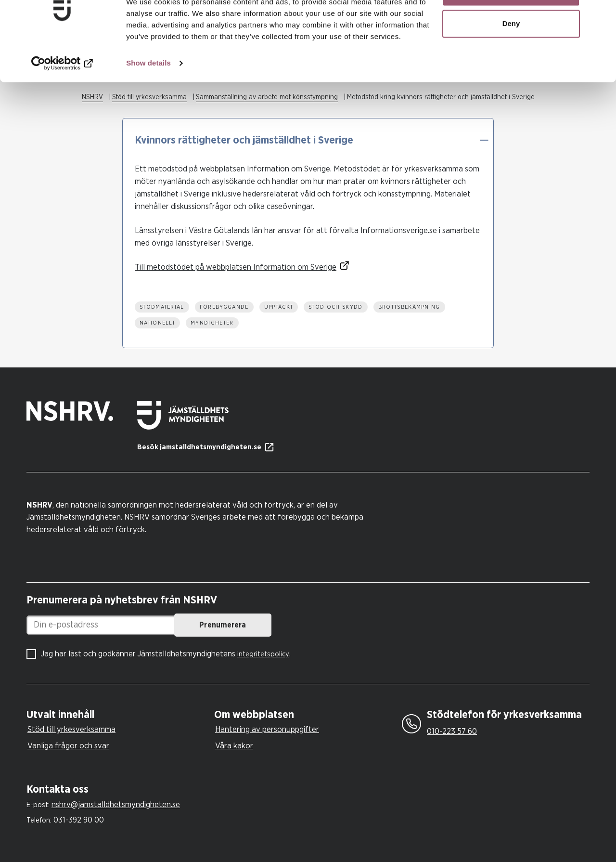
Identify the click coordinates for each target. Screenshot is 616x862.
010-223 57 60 (452, 731)
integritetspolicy (263, 654)
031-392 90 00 (79, 820)
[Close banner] (601, 15)
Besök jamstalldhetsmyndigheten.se (199, 447)
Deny (511, 57)
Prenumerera (263, 625)
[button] (484, 140)
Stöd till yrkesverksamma (71, 729)
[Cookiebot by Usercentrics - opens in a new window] (62, 96)
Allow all (511, 25)
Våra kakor (234, 746)
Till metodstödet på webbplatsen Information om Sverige (236, 267)
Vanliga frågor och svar (68, 746)
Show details (148, 96)
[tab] (118, 715)
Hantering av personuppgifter (267, 729)
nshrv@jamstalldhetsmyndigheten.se (116, 804)
